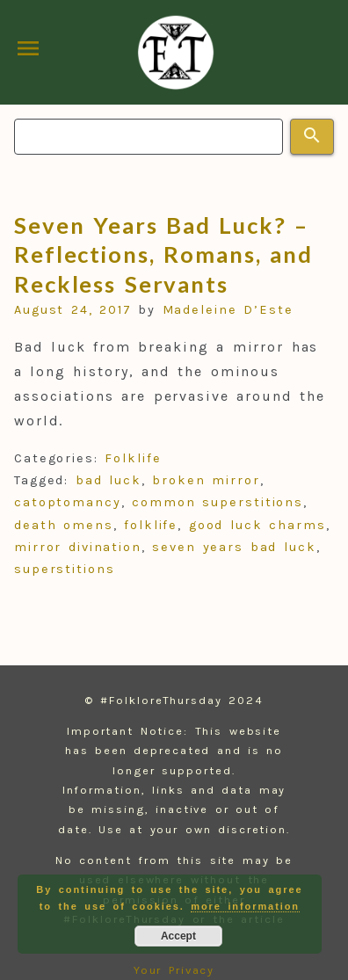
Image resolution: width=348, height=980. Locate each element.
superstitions (65, 569)
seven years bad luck (234, 547)
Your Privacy (174, 970)
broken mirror (206, 480)
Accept (178, 936)
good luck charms (257, 525)
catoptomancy (68, 502)
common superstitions (217, 502)
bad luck (109, 480)
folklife (151, 525)
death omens (64, 525)
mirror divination (78, 547)
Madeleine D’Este (228, 310)
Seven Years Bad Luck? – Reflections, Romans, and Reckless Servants (163, 254)
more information (245, 906)
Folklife (133, 458)
